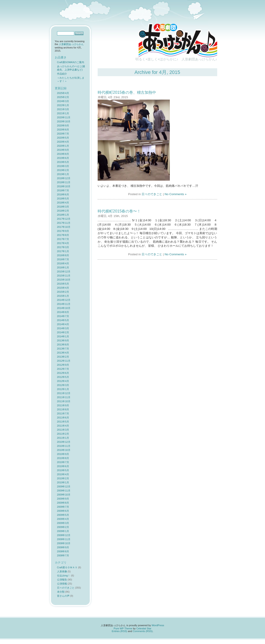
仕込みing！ (64, 575)
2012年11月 (64, 361)
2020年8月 (63, 130)
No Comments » (176, 194)
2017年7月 (63, 239)
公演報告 (62, 580)
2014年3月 (63, 328)
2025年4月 (63, 93)
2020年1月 (63, 146)
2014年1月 (63, 336)
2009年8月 (63, 503)
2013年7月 (63, 349)
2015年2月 (63, 292)
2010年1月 (63, 482)
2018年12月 (64, 178)
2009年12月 (64, 486)
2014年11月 (64, 304)
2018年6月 (63, 194)
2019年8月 (63, 154)
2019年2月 (63, 170)
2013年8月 (63, 345)
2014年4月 (63, 324)
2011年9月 (63, 405)
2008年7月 (63, 555)
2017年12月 (64, 219)
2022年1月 (63, 105)
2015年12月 (64, 272)
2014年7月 (63, 316)
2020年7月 (63, 134)
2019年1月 (63, 174)
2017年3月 (63, 247)
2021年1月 (63, 113)
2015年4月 (63, 288)
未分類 (61, 592)
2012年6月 (63, 373)
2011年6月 (63, 418)
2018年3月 (63, 207)
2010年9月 (63, 454)
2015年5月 (63, 284)
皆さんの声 (63, 596)
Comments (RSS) (143, 631)
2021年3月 (63, 109)
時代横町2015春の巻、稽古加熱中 (127, 92)
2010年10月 (64, 450)
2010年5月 (63, 470)
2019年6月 (63, 158)
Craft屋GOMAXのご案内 (71, 62)
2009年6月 (63, 511)
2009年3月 (63, 523)
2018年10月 (64, 186)
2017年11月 (64, 223)
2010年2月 (63, 478)
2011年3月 (63, 430)
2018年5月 (63, 199)
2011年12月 (64, 393)
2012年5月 (63, 377)
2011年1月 (63, 438)
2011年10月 (64, 401)
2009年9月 (63, 499)
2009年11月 (64, 491)
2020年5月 (63, 138)
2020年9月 (63, 126)
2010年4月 (63, 474)
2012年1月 (63, 389)
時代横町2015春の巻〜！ (119, 211)
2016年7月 (63, 259)
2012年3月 (63, 385)
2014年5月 (63, 320)
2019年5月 (63, 162)
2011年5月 (63, 422)
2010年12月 (64, 442)
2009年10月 (64, 495)
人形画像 (62, 571)
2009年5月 (63, 515)
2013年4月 (63, 353)
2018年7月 (63, 190)
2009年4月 (63, 519)
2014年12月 (64, 300)
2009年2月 (63, 527)
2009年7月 (63, 507)
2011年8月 (63, 409)
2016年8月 (63, 255)
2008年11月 (64, 539)
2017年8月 (63, 235)
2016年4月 (63, 263)
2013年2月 (63, 357)
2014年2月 (63, 332)
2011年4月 (63, 426)
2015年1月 (63, 296)
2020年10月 (64, 121)
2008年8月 (63, 551)
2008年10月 (64, 543)
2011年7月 (63, 413)
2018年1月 (63, 215)
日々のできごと (152, 194)
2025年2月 (63, 97)
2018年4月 (63, 203)
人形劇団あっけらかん (71, 44)
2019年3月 (63, 166)
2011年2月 (63, 434)
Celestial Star (144, 628)
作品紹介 (62, 74)
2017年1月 (63, 251)
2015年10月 (64, 280)
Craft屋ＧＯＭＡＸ (67, 567)
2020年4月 (63, 142)
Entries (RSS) (119, 631)
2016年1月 (63, 267)
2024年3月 (63, 101)
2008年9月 (63, 547)
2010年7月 (63, 462)
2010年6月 (63, 466)
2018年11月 (64, 182)
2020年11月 (64, 117)
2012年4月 (63, 381)
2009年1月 (63, 531)
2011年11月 (64, 397)
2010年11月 (64, 446)
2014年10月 (64, 308)
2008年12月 (64, 535)
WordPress (158, 625)
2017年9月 (63, 231)
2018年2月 (63, 211)
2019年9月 (63, 150)
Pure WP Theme (123, 628)
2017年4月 (63, 243)
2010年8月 (63, 458)
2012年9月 (63, 365)
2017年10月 (64, 227)
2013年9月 (63, 340)
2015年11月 (64, 276)
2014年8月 (63, 312)
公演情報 (62, 584)
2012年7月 (63, 369)
